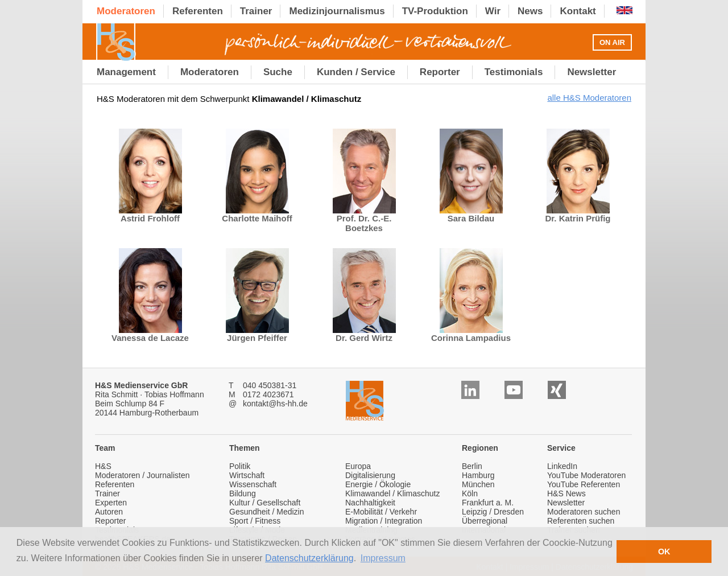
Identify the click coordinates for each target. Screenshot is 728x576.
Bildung (243, 493)
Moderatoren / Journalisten (142, 475)
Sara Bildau (471, 214)
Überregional (485, 521)
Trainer (107, 493)
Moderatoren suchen (584, 512)
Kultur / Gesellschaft (265, 503)
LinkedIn (562, 466)
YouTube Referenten (584, 484)
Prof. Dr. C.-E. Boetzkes (364, 219)
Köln (470, 493)
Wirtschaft (247, 475)
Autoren (109, 512)
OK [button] (664, 552)
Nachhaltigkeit (370, 503)
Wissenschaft (253, 484)
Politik (240, 466)
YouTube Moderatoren (586, 475)
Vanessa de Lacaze (150, 334)
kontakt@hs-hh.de (275, 404)
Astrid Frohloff (150, 214)
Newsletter (566, 503)
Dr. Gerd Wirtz (364, 334)
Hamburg (478, 475)
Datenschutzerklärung (309, 558)
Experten (111, 503)
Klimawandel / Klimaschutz (393, 493)
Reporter (110, 521)
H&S (103, 466)
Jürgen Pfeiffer (257, 334)
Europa (358, 466)
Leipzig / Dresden (493, 512)
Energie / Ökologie (378, 484)
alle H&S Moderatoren (589, 98)
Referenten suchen (581, 521)
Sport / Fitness (255, 521)
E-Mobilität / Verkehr (381, 512)
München (478, 484)
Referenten (115, 484)
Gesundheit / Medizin (267, 512)
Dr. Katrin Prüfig (578, 214)
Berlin (472, 466)
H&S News (566, 493)
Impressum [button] (383, 558)
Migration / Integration (384, 521)
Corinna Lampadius (471, 334)
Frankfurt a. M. (488, 503)
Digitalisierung (370, 475)
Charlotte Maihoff (257, 214)
